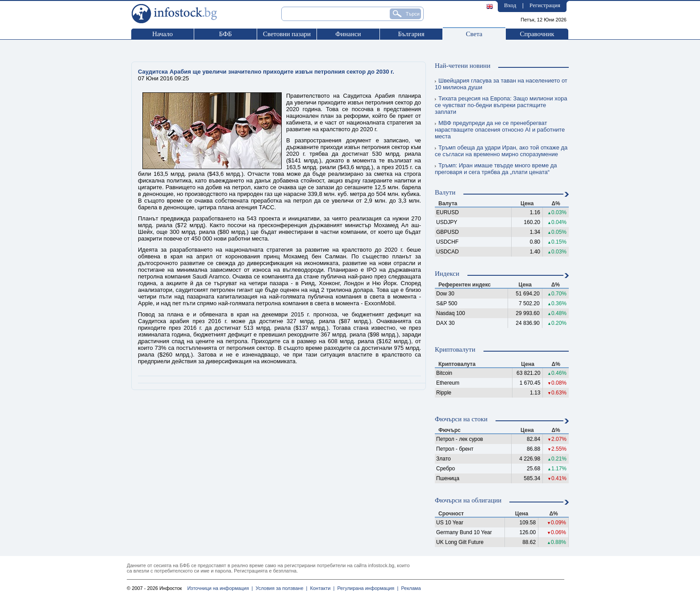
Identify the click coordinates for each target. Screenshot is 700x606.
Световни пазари (287, 34)
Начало (162, 34)
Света (474, 34)
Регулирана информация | (366, 588)
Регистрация (545, 5)
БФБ (226, 34)
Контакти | (321, 588)
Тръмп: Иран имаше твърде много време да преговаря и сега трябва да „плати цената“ (496, 169)
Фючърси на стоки (461, 419)
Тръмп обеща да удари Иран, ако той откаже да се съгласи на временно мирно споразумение (501, 151)
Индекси (447, 274)
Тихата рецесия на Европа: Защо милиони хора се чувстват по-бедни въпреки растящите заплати (501, 105)
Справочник (537, 34)
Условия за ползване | (280, 588)
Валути (445, 192)
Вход (510, 5)
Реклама (409, 588)
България (411, 34)
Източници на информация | (220, 588)
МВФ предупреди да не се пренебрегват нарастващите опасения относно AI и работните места (500, 130)
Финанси (348, 34)
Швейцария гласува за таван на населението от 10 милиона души (501, 84)
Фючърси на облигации (468, 500)
